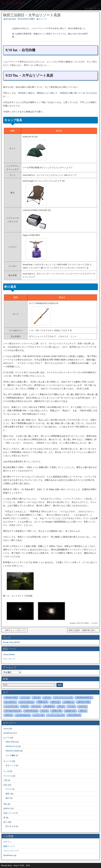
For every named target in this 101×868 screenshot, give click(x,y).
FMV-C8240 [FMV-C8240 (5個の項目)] (74, 715)
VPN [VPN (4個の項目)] (25, 706)
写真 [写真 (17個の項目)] (43, 702)
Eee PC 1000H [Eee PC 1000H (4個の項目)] (27, 702)
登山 (5, 804)
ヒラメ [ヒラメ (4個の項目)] (25, 697)
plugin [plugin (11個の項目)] (71, 711)
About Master (9, 654)
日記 (5, 785)
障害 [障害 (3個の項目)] (61, 706)
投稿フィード (9, 846)
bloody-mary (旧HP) (11, 642)
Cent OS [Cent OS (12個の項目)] (31, 711)
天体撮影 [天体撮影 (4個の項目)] (69, 702)
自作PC (7, 808)
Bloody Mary (11, 19)
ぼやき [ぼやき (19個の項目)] (84, 702)
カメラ (6, 738)
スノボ (6, 771)
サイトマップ (9, 659)
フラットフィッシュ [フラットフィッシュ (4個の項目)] (63, 697)
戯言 (8, 794)
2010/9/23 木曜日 (27, 19)
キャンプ (43, 19)
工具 (5, 780)
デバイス (7, 776)
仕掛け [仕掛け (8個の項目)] (57, 711)
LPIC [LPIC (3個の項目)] (47, 697)
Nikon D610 (11, 742)
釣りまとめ (10, 826)
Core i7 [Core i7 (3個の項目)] (83, 706)
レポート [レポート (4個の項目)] (39, 715)
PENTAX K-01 (12, 746)
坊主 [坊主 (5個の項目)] (37, 697)
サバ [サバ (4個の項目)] (72, 706)
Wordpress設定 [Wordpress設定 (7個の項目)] (84, 697)
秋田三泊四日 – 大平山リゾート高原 (32, 15)
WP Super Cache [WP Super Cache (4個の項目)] (13, 711)
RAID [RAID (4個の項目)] (9, 715)
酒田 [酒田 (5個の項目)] (83, 711)
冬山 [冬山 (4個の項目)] (45, 711)
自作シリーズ (9, 813)
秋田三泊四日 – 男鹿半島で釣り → (83, 630)
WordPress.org (10, 855)
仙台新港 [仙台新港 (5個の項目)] (49, 706)
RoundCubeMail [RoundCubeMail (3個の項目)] (23, 715)
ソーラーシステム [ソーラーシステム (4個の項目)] (56, 715)
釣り (5, 822)
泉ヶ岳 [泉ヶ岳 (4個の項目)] (36, 706)
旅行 (8, 798)
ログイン (7, 842)
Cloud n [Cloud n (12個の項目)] (11, 697)
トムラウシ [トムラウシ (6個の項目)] (11, 706)
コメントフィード (11, 851)
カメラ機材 (10, 755)
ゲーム (9, 789)
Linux (6, 729)
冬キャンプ (10, 765)
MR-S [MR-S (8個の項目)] (56, 702)
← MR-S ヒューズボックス (14, 630)
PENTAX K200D (13, 751)
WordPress (8, 733)
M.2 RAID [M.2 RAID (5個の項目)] (11, 702)
